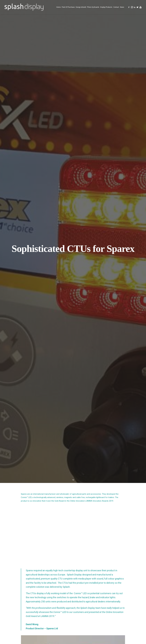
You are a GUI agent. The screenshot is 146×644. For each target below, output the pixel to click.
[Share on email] (86, 538)
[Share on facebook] (60, 538)
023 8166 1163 (122, 591)
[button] (129, 7)
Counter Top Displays (91, 605)
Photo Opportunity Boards (71, 506)
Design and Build (86, 614)
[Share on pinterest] (70, 538)
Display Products (106, 7)
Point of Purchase (87, 596)
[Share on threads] (66, 538)
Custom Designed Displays (92, 609)
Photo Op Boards (93, 7)
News (122, 7)
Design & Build (81, 7)
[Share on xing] (83, 538)
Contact (116, 7)
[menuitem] (59, 7)
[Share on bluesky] (80, 538)
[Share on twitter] (63, 538)
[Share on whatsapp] (76, 538)
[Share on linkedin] (73, 538)
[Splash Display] (24, 7)
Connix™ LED (26, 85)
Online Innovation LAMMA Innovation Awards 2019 (92, 88)
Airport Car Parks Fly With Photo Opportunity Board (25, 509)
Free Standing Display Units (93, 600)
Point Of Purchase (68, 7)
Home (59, 7)
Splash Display (85, 591)
